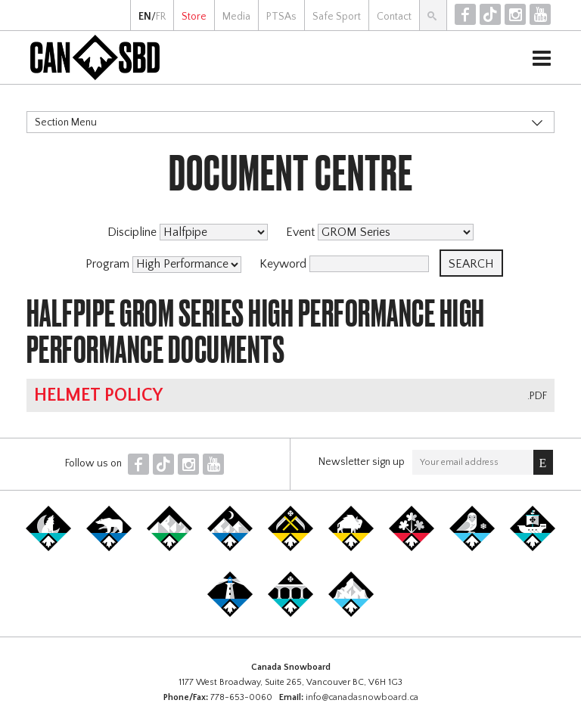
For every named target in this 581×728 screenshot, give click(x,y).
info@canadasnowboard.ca (362, 697)
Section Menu (66, 122)
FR (161, 17)
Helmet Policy (98, 395)
